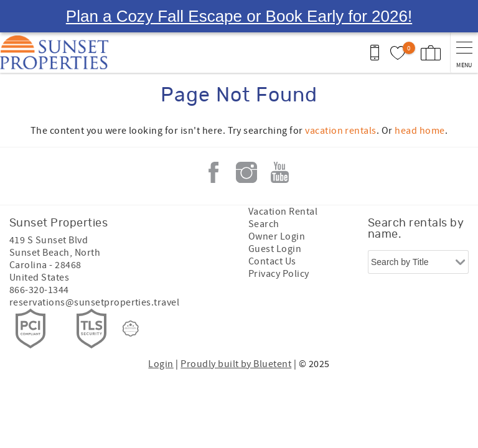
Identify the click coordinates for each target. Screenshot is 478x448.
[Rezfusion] (131, 296)
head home (419, 98)
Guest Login (275, 217)
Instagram (246, 140)
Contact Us (272, 229)
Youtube (279, 140)
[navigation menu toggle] (464, 20)
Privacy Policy (279, 241)
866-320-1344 (39, 258)
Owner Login (277, 204)
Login (161, 332)
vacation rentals (341, 98)
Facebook (213, 140)
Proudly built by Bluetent (236, 332)
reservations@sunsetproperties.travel (94, 270)
